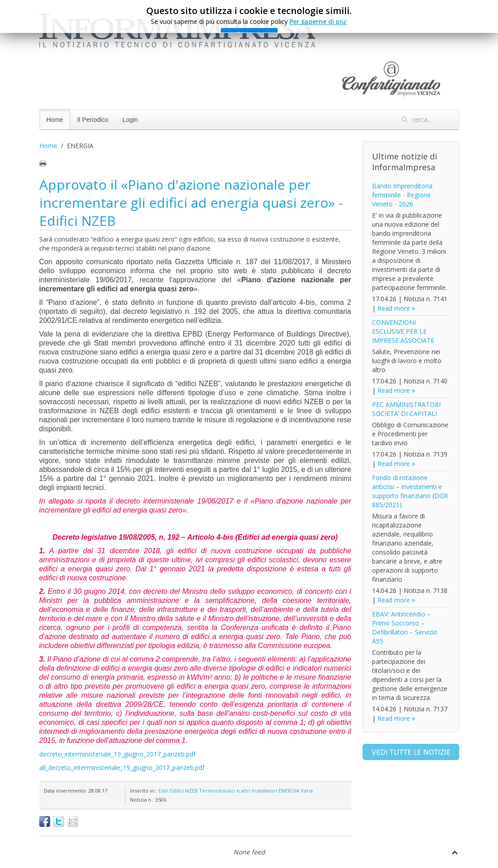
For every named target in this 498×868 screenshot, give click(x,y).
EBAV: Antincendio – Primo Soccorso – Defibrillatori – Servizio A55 (405, 628)
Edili (163, 791)
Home (55, 120)
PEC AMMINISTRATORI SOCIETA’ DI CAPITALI (406, 409)
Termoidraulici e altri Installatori (238, 791)
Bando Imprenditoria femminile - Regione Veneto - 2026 (402, 195)
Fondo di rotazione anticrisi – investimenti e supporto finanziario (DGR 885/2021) (410, 491)
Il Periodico (93, 120)
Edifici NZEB (184, 791)
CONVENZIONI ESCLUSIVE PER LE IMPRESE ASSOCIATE (403, 331)
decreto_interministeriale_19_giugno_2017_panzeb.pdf (117, 754)
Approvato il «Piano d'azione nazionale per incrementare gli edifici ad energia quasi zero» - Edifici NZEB (191, 203)
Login (130, 120)
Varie (307, 791)
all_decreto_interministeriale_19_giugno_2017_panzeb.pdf (122, 768)
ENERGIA (289, 791)
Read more (394, 308)
